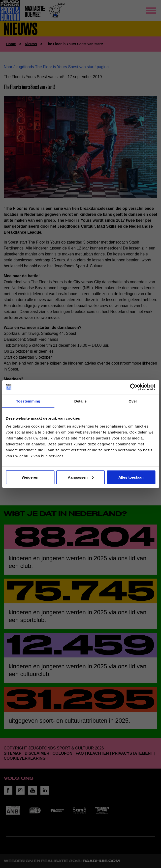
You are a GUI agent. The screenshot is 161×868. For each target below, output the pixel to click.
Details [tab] (81, 401)
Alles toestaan (131, 477)
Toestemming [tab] (28, 401)
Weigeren (30, 477)
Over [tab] (133, 401)
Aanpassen (81, 477)
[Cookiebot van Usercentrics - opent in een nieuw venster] (134, 387)
